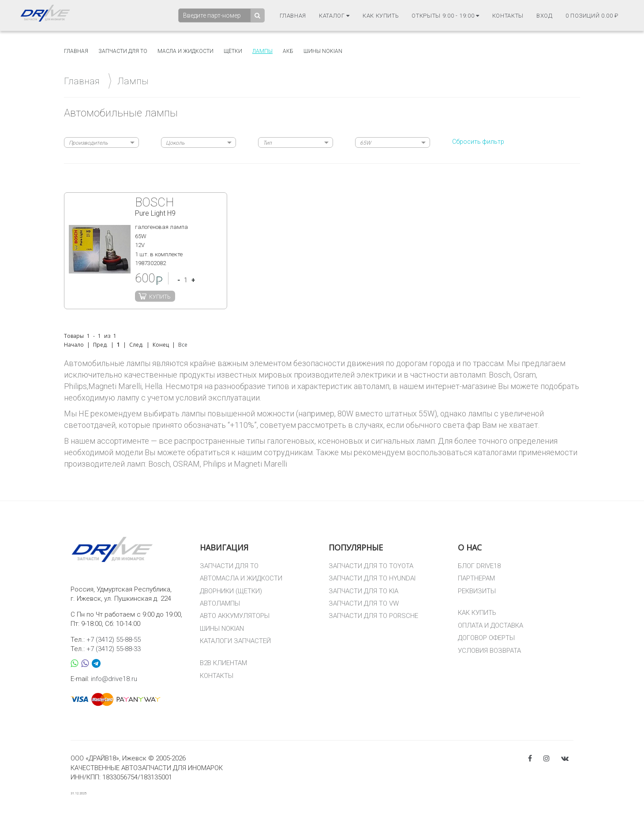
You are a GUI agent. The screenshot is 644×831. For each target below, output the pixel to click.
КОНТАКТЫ (217, 676)
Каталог (334, 16)
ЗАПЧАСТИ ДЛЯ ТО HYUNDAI (372, 578)
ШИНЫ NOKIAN (222, 629)
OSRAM (186, 464)
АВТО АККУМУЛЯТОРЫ (235, 616)
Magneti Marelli (260, 464)
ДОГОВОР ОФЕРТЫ (486, 638)
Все (183, 345)
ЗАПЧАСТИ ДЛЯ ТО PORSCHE (373, 616)
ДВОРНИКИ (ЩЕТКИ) (231, 591)
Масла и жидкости (185, 51)
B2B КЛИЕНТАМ (223, 663)
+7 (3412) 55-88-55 (114, 640)
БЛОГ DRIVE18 (479, 566)
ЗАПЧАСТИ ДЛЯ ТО (229, 566)
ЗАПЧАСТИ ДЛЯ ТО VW (364, 603)
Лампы (262, 51)
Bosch (159, 464)
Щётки (233, 51)
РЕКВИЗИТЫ (477, 591)
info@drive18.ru (114, 679)
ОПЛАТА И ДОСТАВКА (490, 625)
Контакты (508, 16)
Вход (545, 16)
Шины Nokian (323, 51)
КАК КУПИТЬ (477, 613)
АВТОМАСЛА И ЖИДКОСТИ (241, 578)
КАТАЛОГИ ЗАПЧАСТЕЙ (235, 641)
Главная (293, 16)
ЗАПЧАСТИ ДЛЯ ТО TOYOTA (371, 566)
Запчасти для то (123, 51)
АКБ (288, 51)
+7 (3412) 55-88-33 (114, 649)
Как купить (381, 16)
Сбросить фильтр (478, 142)
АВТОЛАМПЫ (220, 603)
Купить (160, 297)
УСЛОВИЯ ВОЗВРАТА (489, 651)
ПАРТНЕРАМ (476, 578)
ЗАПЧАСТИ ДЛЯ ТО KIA (363, 591)
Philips (214, 464)
